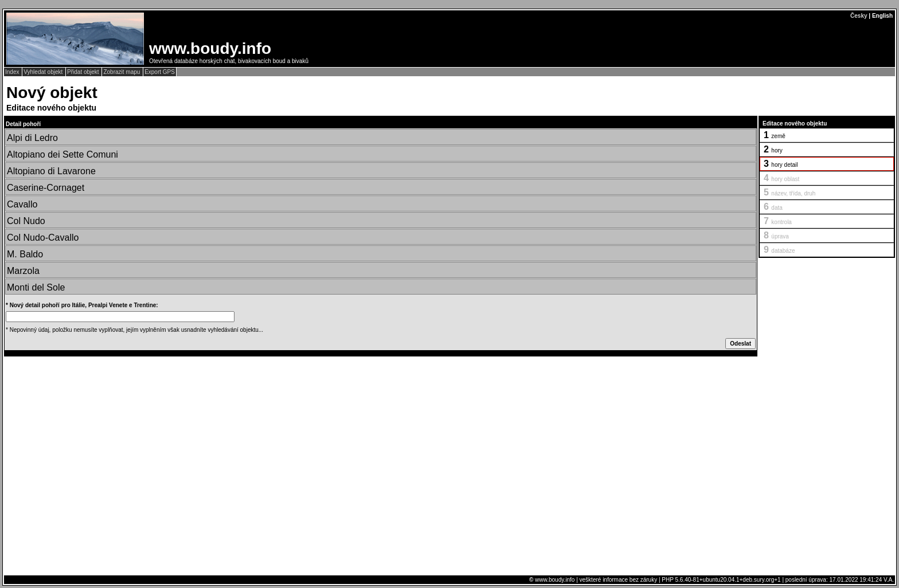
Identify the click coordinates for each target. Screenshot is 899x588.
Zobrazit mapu (122, 72)
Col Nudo (26, 221)
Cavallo (22, 204)
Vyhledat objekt (44, 72)
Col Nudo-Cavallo (43, 238)
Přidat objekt (84, 72)
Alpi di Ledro (32, 138)
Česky (859, 16)
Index (13, 72)
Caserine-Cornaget (46, 188)
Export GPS (160, 72)
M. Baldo (25, 254)
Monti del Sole (36, 287)
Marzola (23, 271)
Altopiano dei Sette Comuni (62, 154)
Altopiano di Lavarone (51, 171)
